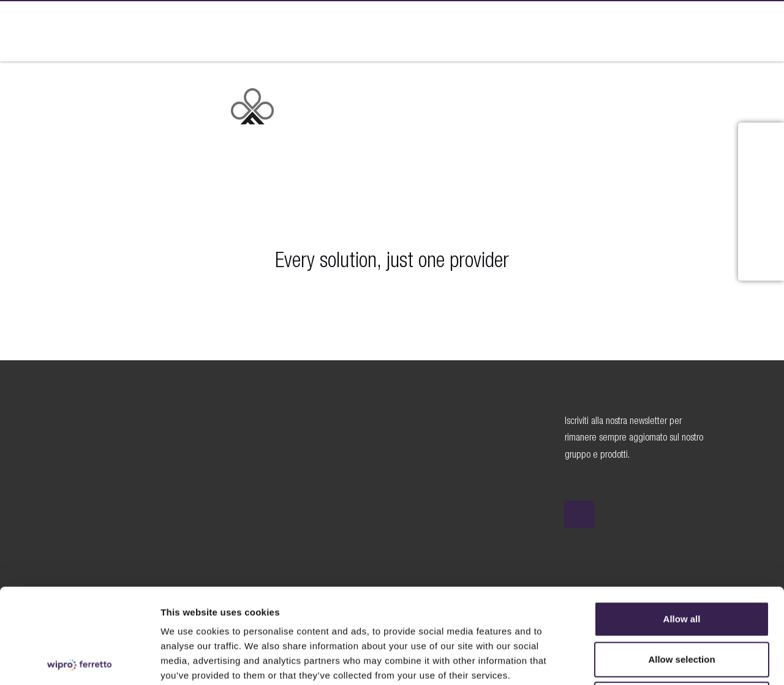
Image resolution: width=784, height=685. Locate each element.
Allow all (682, 524)
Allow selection (681, 565)
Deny (682, 604)
